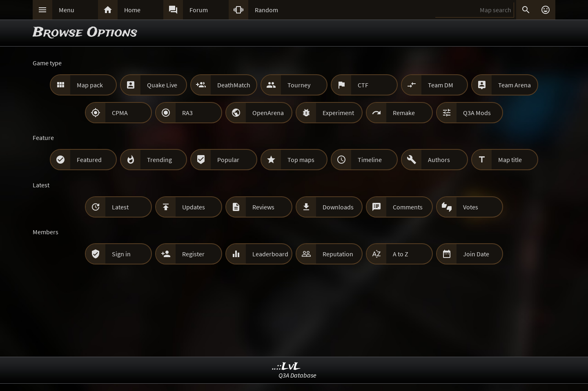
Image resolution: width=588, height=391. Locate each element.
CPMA (120, 113)
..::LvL (286, 367)
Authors (439, 160)
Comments (408, 207)
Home (132, 10)
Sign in (121, 254)
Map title (510, 160)
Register (193, 254)
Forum (199, 10)
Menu (67, 10)
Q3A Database (297, 375)
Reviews (263, 207)
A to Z (401, 254)
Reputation (338, 254)
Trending (159, 160)
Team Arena (514, 85)
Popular (228, 160)
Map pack (90, 85)
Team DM (441, 85)
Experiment (338, 113)
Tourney (299, 85)
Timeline (370, 160)
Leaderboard (270, 254)
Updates (194, 207)
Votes (471, 207)
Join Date (476, 254)
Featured (89, 160)
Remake (404, 113)
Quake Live (162, 85)
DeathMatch (234, 85)
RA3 (187, 113)
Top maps (301, 160)
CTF (363, 85)
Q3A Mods (477, 113)
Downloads (338, 207)
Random (266, 10)
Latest (120, 207)
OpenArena (268, 113)
